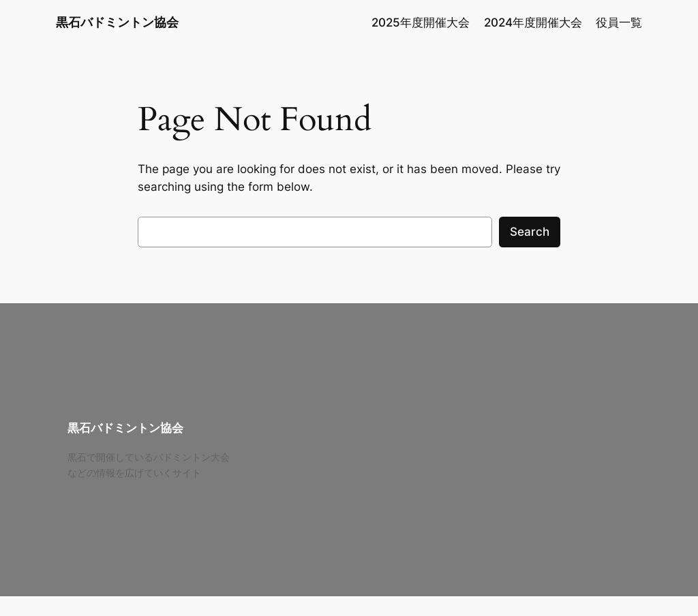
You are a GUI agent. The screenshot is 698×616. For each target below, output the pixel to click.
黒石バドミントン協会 (117, 22)
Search (530, 232)
